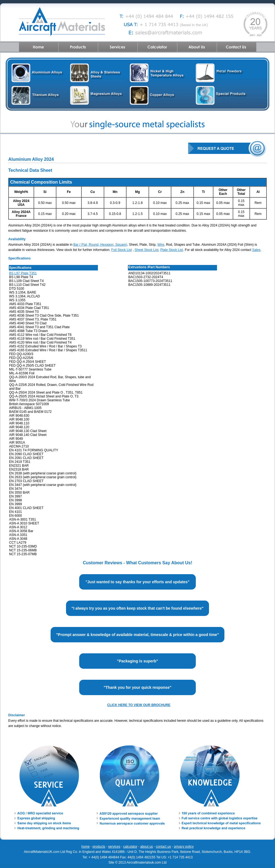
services (114, 847)
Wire (161, 245)
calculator (130, 847)
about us (147, 847)
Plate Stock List (172, 250)
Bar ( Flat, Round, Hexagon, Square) (100, 245)
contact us (163, 847)
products (99, 847)
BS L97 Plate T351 (23, 273)
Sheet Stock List (146, 250)
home (86, 847)
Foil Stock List (122, 250)
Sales (256, 250)
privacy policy (184, 847)
